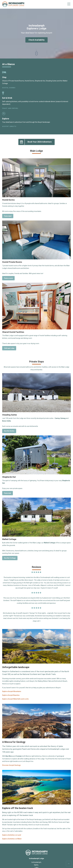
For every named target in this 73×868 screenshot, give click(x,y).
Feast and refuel (10, 108)
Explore (6, 119)
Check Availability (36, 40)
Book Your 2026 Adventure (35, 142)
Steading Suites (10, 415)
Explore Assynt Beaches (11, 695)
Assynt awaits (9, 126)
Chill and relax (9, 348)
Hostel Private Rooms (12, 262)
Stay (4, 77)
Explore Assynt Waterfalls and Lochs (15, 699)
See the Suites (9, 431)
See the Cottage (10, 558)
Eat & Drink (7, 98)
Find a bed (8, 216)
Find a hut (8, 493)
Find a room (8, 278)
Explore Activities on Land (12, 835)
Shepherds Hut (9, 477)
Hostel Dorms (9, 88)
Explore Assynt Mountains (12, 691)
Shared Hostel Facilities (13, 332)
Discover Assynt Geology (11, 765)
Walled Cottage (9, 539)
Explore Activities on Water (12, 839)
